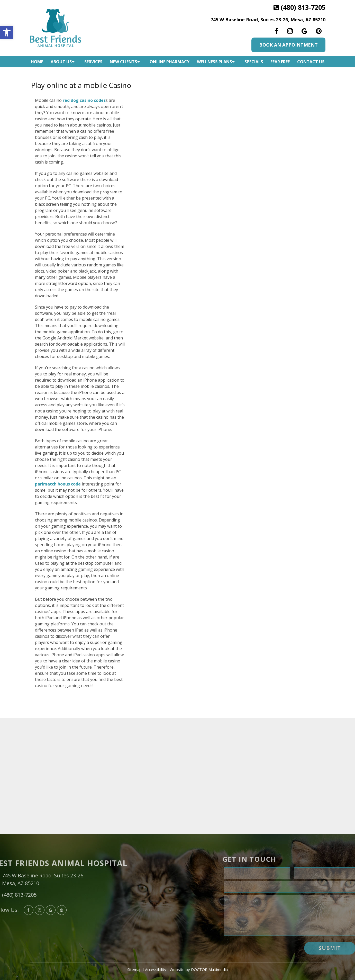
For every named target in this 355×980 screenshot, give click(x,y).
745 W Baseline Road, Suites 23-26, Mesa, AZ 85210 (268, 20)
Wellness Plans (214, 62)
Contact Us (311, 62)
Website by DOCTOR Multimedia (199, 969)
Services (93, 62)
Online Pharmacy (170, 62)
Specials (254, 62)
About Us (61, 62)
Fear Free (280, 62)
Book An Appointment (288, 45)
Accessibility (156, 969)
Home (37, 62)
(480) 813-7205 (303, 7)
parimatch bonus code (58, 484)
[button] (7, 32)
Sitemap (134, 969)
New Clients (123, 62)
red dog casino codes (84, 100)
